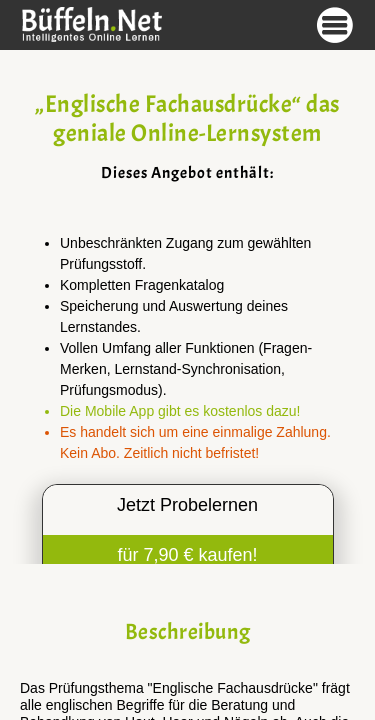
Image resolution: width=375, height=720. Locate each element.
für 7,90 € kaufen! (187, 555)
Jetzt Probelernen (187, 505)
